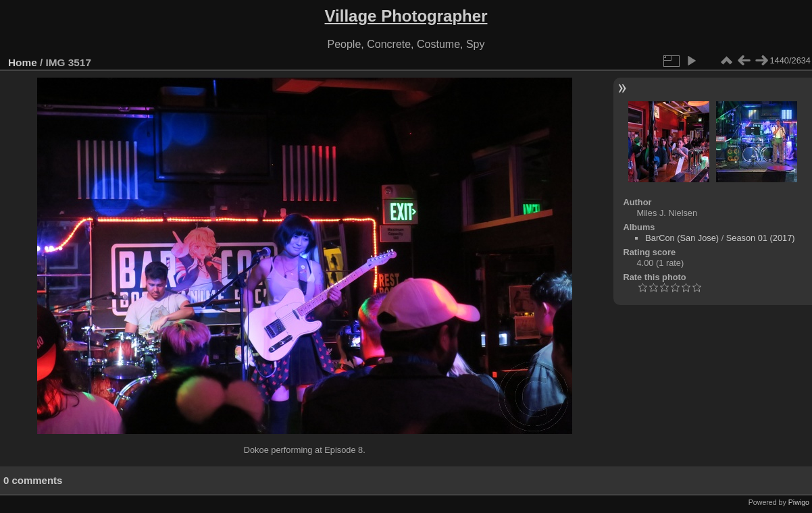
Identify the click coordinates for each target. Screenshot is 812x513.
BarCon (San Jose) (682, 238)
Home (23, 62)
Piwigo (799, 502)
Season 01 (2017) (761, 238)
